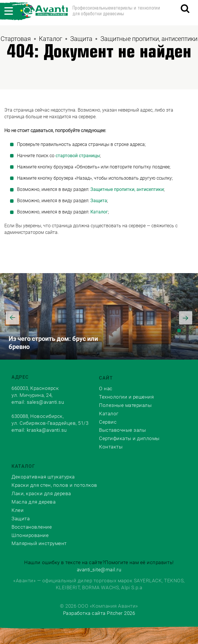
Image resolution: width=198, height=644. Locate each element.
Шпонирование (30, 535)
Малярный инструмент (39, 543)
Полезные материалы (125, 405)
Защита (81, 39)
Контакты (111, 447)
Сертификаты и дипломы (129, 438)
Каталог (51, 39)
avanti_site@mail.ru (99, 570)
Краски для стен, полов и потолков (54, 485)
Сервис (108, 422)
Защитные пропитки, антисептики (149, 39)
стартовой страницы (78, 156)
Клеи (18, 510)
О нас (106, 388)
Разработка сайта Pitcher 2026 (99, 613)
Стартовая (16, 39)
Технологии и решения (126, 397)
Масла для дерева (34, 502)
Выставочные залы (122, 430)
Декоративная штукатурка (43, 477)
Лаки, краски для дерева (41, 493)
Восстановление (32, 527)
